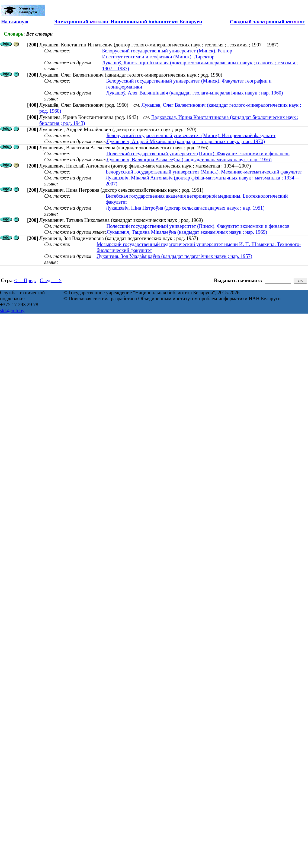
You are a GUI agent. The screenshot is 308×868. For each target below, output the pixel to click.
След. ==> (51, 280)
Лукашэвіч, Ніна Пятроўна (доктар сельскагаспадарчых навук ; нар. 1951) (185, 208)
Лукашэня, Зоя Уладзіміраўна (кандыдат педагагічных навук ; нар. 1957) (174, 256)
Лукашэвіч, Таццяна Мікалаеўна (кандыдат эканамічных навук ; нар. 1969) (187, 232)
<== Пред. (25, 280)
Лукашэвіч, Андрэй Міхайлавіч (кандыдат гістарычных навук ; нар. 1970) (186, 141)
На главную (15, 22)
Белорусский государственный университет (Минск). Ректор (167, 51)
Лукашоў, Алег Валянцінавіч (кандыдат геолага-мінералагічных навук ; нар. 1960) (195, 93)
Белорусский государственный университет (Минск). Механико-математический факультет (204, 172)
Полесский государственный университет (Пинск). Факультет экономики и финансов (198, 154)
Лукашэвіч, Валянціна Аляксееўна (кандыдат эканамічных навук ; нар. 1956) (189, 160)
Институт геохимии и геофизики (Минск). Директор (158, 57)
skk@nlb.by (12, 310)
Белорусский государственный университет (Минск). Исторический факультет (191, 135)
